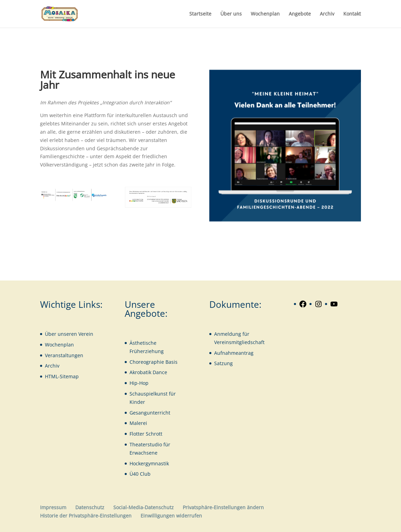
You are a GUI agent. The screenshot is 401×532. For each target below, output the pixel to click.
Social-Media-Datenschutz (144, 507)
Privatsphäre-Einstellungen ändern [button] (223, 507)
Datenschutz (90, 507)
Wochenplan (265, 14)
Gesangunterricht (150, 413)
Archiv (327, 14)
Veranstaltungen (64, 355)
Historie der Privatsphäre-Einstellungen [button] (86, 516)
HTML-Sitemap (62, 376)
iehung (156, 351)
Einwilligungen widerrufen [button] (171, 516)
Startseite (200, 14)
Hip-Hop (139, 383)
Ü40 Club (140, 474)
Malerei (138, 423)
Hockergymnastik (149, 463)
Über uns (231, 14)
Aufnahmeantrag (234, 353)
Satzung (223, 363)
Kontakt (352, 14)
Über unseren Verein (69, 334)
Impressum (53, 507)
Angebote (300, 14)
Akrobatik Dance (148, 372)
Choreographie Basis (154, 362)
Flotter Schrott (146, 434)
